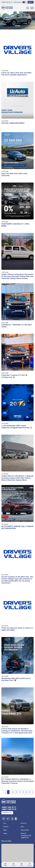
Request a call (7, 813)
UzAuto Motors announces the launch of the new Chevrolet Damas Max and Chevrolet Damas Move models (17, 276)
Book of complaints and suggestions (26, 835)
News (5, 830)
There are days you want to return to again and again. (17, 629)
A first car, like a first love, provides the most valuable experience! (16, 74)
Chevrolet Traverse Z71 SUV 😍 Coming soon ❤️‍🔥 (14, 376)
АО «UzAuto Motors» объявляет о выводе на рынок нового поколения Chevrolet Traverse (17, 781)
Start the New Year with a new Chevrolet (14, 174)
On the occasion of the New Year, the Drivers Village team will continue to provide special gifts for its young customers (17, 580)
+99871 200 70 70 (9, 809)
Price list (24, 823)
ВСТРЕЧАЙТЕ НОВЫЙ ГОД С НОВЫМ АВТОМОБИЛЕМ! (17, 527)
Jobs (22, 827)
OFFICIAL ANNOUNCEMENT (13, 123)
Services (6, 827)
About (5, 833)
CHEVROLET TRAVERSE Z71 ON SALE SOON (17, 326)
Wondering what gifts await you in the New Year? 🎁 (16, 679)
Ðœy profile (25, 830)
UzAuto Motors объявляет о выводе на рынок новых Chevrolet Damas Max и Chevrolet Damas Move (17, 478)
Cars (5, 823)
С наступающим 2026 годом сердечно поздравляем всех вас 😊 (17, 427)
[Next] (32, 792)
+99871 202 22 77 (7, 2)
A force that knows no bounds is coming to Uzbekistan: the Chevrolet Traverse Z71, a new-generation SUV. (17, 731)
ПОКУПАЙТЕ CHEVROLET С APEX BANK (15, 225)
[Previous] (6, 792)
